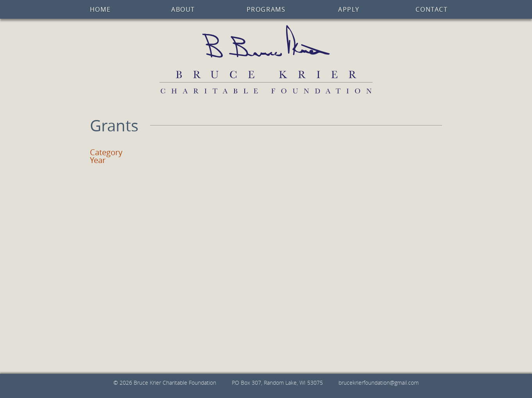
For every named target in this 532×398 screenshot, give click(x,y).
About (183, 9)
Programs (266, 9)
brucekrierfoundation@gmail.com (379, 383)
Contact (432, 9)
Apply (349, 9)
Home (100, 9)
